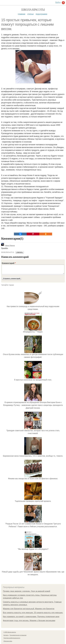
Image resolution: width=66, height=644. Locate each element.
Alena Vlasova (8, 245)
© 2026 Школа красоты (10, 632)
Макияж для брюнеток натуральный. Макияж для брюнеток (29, 609)
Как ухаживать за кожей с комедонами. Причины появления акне (31, 617)
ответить (20, 252)
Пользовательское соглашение (18, 635)
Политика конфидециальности (12, 638)
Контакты (6, 635)
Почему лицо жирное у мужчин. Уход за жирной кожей (27, 591)
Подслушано (41, 14)
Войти (58, 2)
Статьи (30, 14)
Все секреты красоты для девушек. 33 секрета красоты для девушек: (33, 613)
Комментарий (9, 263)
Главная (22, 14)
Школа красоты (33, 10)
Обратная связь (8, 641)
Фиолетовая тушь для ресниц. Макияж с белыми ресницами (29, 621)
